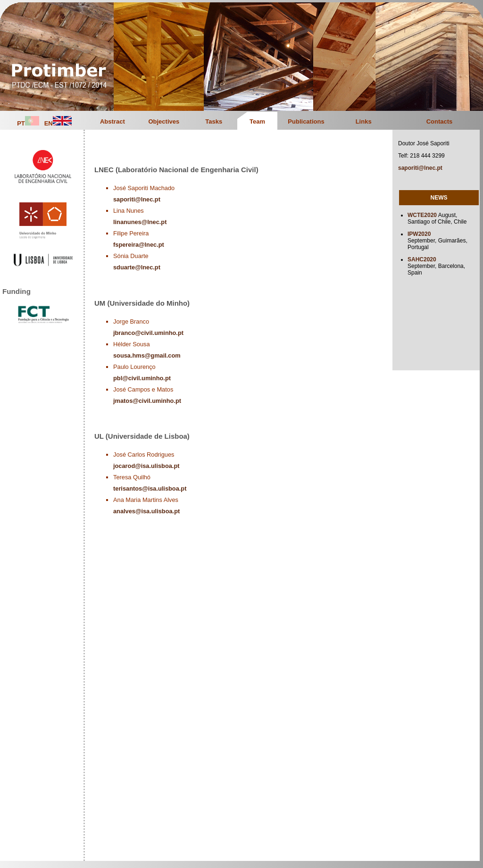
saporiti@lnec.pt (137, 199)
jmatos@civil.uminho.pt (147, 401)
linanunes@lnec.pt (140, 222)
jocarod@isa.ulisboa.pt (146, 466)
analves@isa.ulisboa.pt (146, 511)
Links (364, 121)
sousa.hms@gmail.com (147, 355)
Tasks (214, 121)
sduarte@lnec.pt (137, 267)
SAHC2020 (422, 259)
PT (28, 123)
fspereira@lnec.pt (139, 245)
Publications (306, 121)
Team (257, 121)
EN (58, 123)
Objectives (164, 121)
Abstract (112, 121)
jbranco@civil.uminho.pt (148, 333)
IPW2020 (419, 234)
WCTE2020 (422, 215)
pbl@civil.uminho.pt (142, 378)
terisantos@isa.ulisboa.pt (150, 488)
